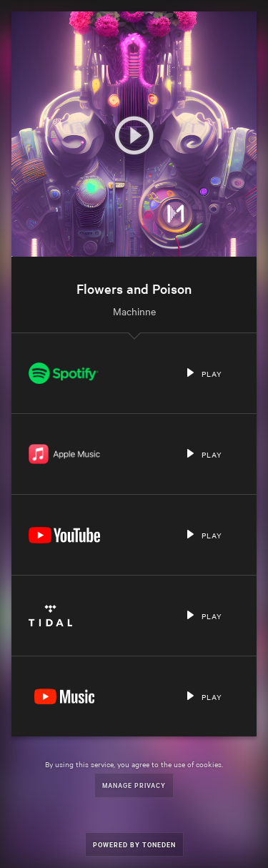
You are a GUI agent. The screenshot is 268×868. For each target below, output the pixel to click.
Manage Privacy (134, 785)
